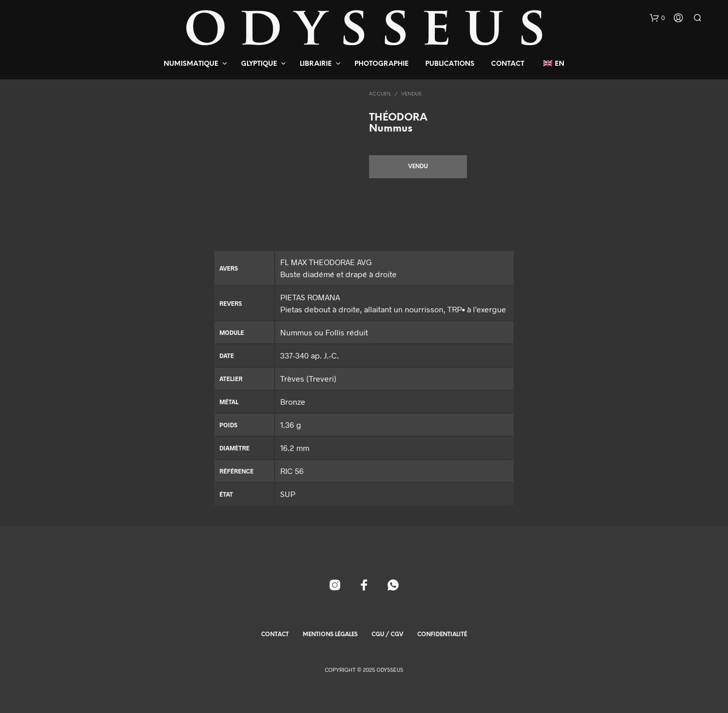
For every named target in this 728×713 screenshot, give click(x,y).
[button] (657, 18)
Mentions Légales (330, 635)
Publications (450, 64)
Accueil (380, 94)
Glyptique (259, 64)
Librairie (316, 64)
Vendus (411, 94)
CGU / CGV (387, 635)
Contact (508, 64)
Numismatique (191, 64)
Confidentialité (442, 635)
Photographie (382, 64)
